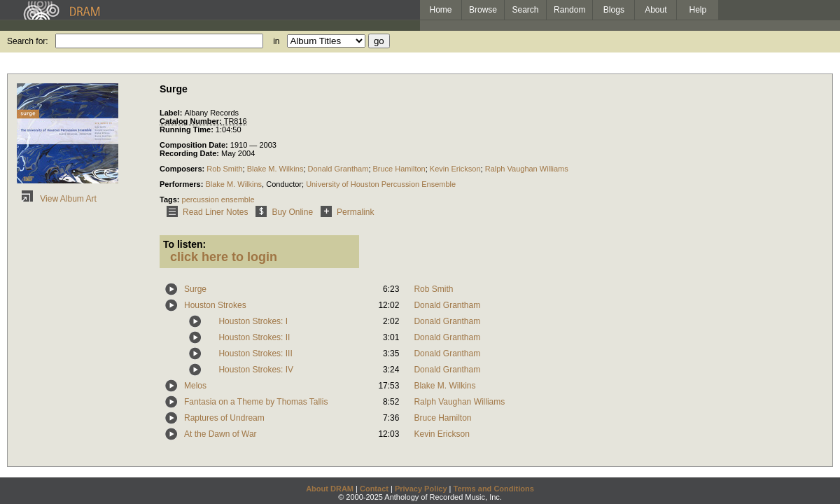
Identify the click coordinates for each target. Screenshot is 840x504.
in (276, 41)
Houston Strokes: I (253, 321)
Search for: (28, 41)
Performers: (182, 184)
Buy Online (282, 212)
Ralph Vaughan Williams (527, 169)
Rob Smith (224, 169)
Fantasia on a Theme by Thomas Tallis (256, 402)
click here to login (224, 257)
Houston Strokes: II (254, 337)
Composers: (183, 169)
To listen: (184, 244)
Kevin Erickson (455, 169)
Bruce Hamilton (399, 169)
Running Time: (188, 129)
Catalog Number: (192, 121)
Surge (195, 289)
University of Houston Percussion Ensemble (381, 184)
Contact (374, 489)
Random (569, 10)
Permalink (345, 212)
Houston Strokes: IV (256, 370)
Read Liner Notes (205, 212)
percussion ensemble (218, 199)
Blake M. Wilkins (275, 169)
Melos (195, 386)
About (656, 10)
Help (698, 10)
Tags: (171, 199)
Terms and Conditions (494, 489)
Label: (172, 113)
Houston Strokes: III (255, 353)
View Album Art (57, 199)
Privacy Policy (421, 489)
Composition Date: (195, 145)
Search (526, 10)
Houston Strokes (215, 305)
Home (440, 10)
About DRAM (330, 489)
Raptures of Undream (224, 418)
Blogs (614, 10)
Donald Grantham (338, 169)
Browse (483, 10)
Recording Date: (190, 153)
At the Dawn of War (220, 434)
